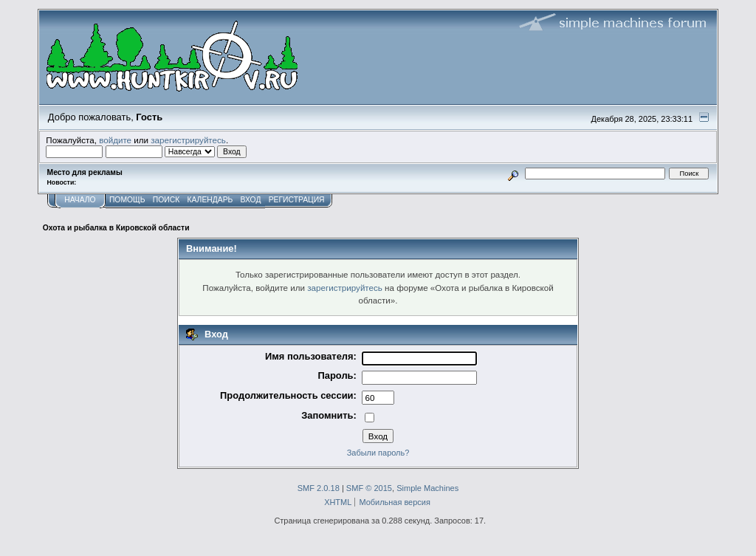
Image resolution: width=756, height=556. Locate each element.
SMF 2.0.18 (319, 488)
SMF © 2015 (369, 488)
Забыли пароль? (378, 453)
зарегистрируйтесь (188, 140)
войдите (115, 140)
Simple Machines (427, 488)
